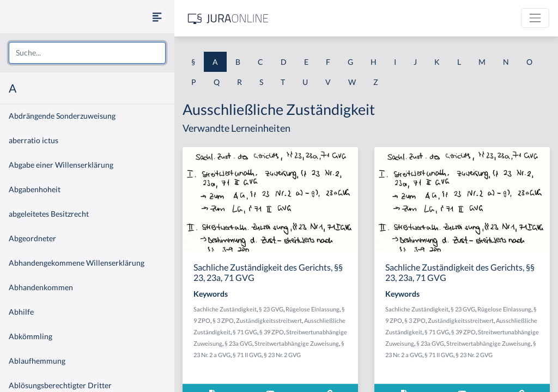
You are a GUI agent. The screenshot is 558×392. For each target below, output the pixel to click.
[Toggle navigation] (535, 18)
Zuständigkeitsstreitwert (269, 320)
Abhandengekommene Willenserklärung (77, 263)
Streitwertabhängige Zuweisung (297, 343)
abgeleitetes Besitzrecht (49, 214)
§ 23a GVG (238, 343)
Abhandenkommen (41, 287)
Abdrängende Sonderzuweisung (62, 116)
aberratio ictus (34, 140)
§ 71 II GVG (247, 355)
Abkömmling (31, 336)
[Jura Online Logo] (228, 18)
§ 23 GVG (271, 309)
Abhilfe (21, 312)
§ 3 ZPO (223, 320)
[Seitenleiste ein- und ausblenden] (157, 17)
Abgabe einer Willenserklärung (61, 165)
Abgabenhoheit (35, 189)
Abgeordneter (32, 238)
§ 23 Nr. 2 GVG (282, 355)
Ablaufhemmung (37, 361)
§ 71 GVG (245, 332)
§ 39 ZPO (272, 332)
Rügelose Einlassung (313, 309)
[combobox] (87, 53)
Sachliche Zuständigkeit (225, 309)
